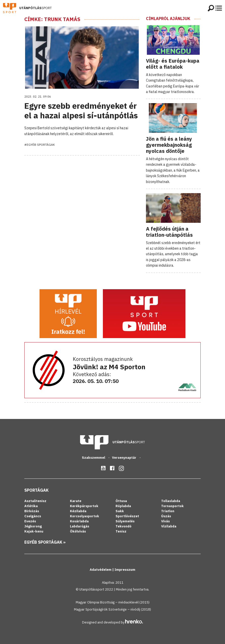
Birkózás (32, 511)
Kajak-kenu (34, 531)
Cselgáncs (33, 516)
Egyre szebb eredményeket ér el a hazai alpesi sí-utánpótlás (81, 111)
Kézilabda (78, 511)
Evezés (30, 521)
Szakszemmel (94, 458)
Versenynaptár (125, 458)
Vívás (165, 521)
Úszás (166, 516)
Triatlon (168, 511)
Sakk (120, 511)
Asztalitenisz (35, 501)
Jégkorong (33, 526)
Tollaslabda (171, 501)
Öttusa (121, 501)
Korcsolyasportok (85, 516)
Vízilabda (169, 526)
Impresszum (125, 570)
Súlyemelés (125, 521)
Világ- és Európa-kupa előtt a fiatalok (173, 64)
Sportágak (36, 490)
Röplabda (123, 506)
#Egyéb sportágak (40, 145)
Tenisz (121, 531)
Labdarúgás (80, 526)
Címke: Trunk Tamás (52, 19)
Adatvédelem (101, 570)
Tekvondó (124, 526)
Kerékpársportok (84, 506)
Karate (76, 501)
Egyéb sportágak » (45, 542)
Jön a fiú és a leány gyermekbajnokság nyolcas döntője (169, 145)
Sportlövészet (127, 516)
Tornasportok (172, 506)
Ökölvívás (78, 531)
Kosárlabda (79, 521)
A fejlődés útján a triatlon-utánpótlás (169, 232)
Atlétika (31, 506)
